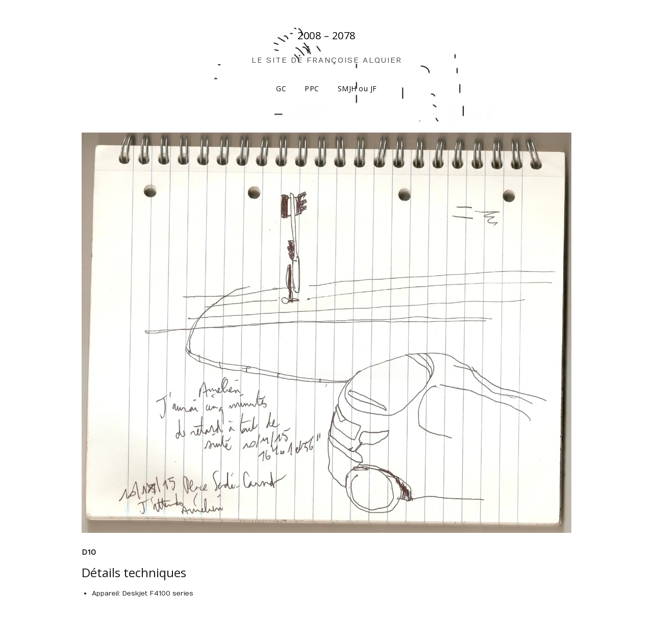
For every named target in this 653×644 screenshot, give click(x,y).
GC (281, 88)
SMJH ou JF (357, 88)
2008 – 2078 (326, 35)
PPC (312, 88)
